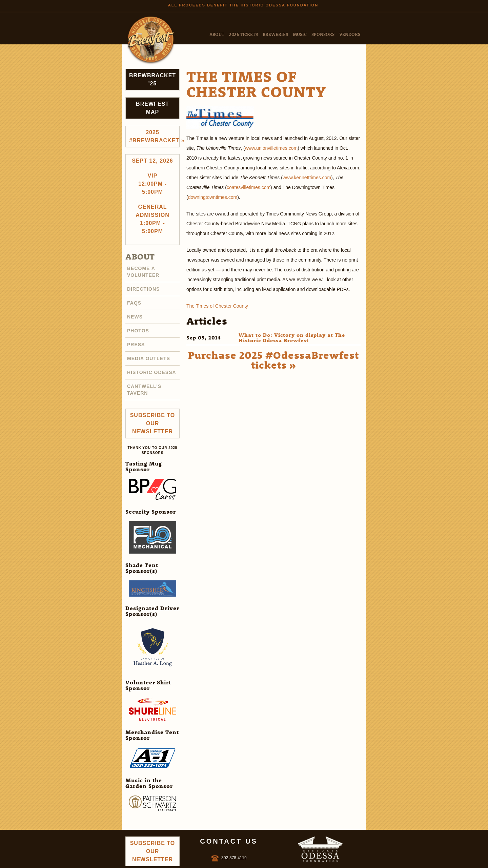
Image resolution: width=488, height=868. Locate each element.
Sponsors (323, 34)
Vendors (350, 34)
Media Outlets (149, 358)
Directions (143, 289)
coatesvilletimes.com (249, 187)
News (135, 317)
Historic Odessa (152, 372)
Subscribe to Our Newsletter (153, 423)
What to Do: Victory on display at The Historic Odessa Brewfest (292, 338)
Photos (138, 331)
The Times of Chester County (217, 306)
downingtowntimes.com (213, 197)
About (217, 34)
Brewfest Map (152, 108)
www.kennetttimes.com (307, 178)
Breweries (275, 34)
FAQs (134, 303)
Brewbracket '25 (152, 79)
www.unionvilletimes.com (271, 148)
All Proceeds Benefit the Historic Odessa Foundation (243, 5)
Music (300, 34)
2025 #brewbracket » (154, 136)
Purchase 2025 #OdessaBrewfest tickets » (273, 360)
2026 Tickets (243, 34)
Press (136, 345)
